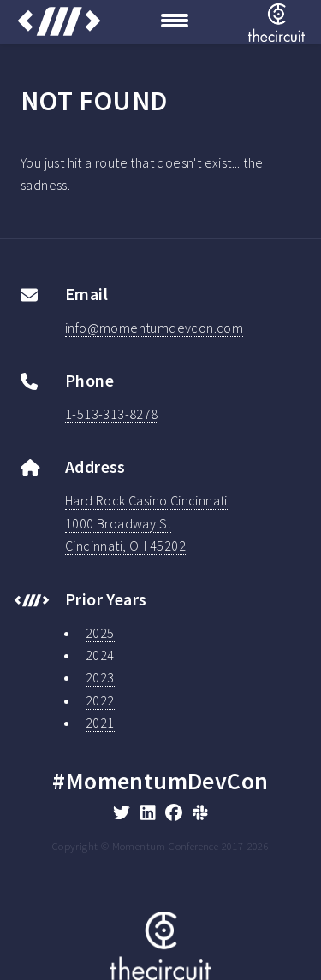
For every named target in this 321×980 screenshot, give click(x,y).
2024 (100, 655)
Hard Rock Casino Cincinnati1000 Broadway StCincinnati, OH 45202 (146, 523)
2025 (100, 633)
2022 (100, 700)
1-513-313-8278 (112, 414)
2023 (100, 677)
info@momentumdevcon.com (154, 328)
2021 (100, 723)
